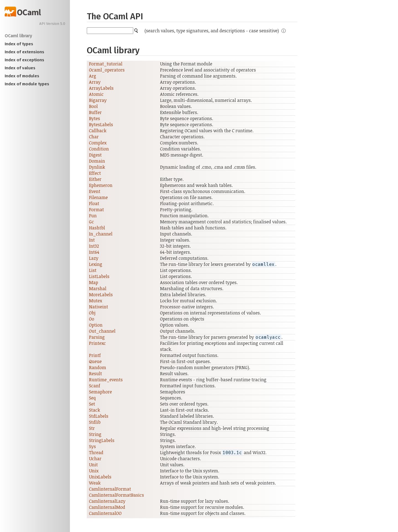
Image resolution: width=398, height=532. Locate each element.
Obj (92, 313)
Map (94, 282)
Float (94, 203)
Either (95, 179)
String (95, 434)
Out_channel (102, 331)
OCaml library (18, 36)
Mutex (95, 301)
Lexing (96, 264)
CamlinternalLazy (107, 501)
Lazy (94, 258)
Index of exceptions (24, 60)
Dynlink (97, 167)
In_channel (101, 234)
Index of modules (22, 76)
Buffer (95, 112)
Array (95, 82)
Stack (95, 410)
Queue (95, 361)
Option (96, 325)
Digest (95, 155)
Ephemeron (101, 185)
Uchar (95, 459)
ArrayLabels (101, 88)
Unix (94, 471)
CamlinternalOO (105, 513)
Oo (92, 319)
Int (92, 240)
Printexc (97, 343)
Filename (98, 197)
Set (92, 404)
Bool (93, 106)
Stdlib (95, 422)
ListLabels (99, 276)
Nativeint (99, 307)
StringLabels (102, 440)
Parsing (97, 337)
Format (96, 210)
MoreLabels (101, 295)
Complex (98, 143)
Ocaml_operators (107, 70)
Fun (93, 216)
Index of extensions (24, 52)
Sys (92, 446)
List (93, 270)
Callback (98, 131)
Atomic (96, 94)
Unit (93, 465)
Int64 (94, 252)
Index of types (19, 44)
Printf (95, 355)
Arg (93, 76)
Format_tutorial (106, 64)
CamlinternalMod (107, 507)
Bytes (95, 118)
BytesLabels (101, 125)
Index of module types (27, 84)
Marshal (98, 289)
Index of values (20, 68)
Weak (95, 483)
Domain (97, 161)
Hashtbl (97, 228)
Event (95, 191)
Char (94, 137)
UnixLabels (100, 477)
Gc (91, 222)
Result (95, 374)
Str (92, 428)
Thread (96, 452)
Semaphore (100, 392)
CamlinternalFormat (110, 489)
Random (98, 367)
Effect (95, 173)
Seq (92, 398)
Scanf (95, 386)
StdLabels (99, 416)
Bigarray (98, 100)
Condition (99, 149)
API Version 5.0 (52, 24)
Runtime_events (106, 380)
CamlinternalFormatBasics (116, 495)
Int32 (94, 246)
